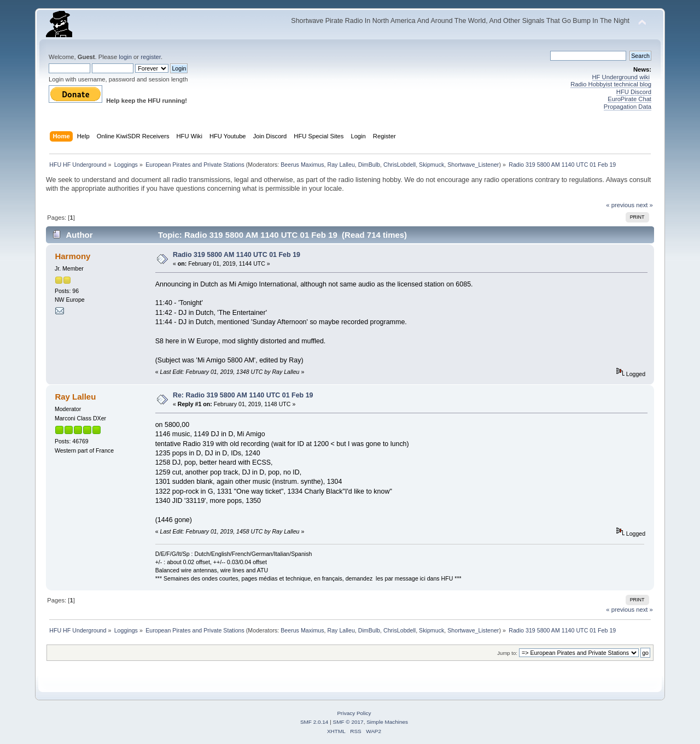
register (151, 57)
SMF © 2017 (348, 722)
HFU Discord (634, 92)
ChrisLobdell (399, 165)
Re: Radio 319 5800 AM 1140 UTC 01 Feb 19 (243, 395)
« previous (620, 205)
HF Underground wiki (621, 77)
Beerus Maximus (302, 165)
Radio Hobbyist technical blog (611, 84)
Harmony (72, 256)
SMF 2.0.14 (314, 722)
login (125, 57)
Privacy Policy (354, 713)
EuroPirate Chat (629, 99)
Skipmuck (431, 165)
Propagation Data (628, 107)
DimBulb (369, 165)
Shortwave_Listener (473, 165)
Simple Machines (387, 722)
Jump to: (507, 653)
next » (644, 205)
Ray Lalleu (341, 165)
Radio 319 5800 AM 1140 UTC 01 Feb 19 (237, 255)
